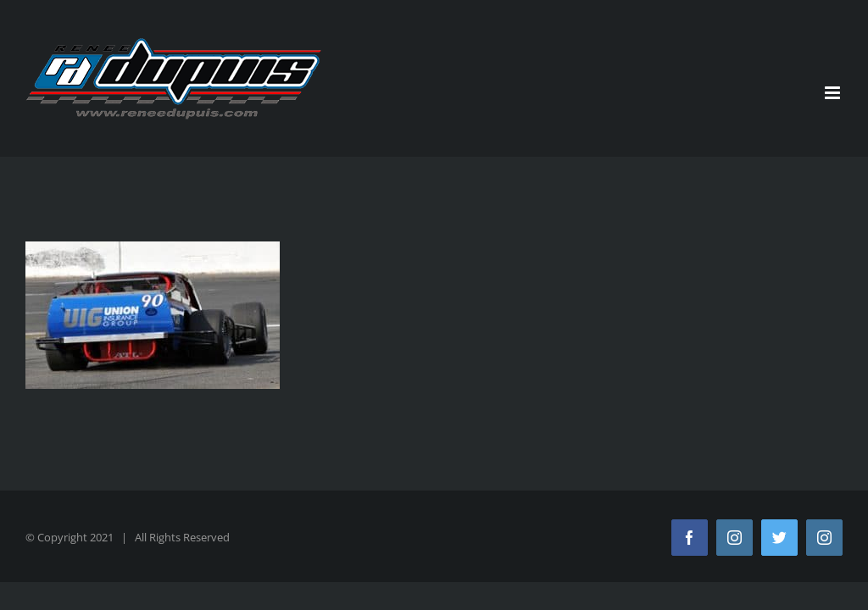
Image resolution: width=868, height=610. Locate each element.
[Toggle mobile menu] (834, 93)
